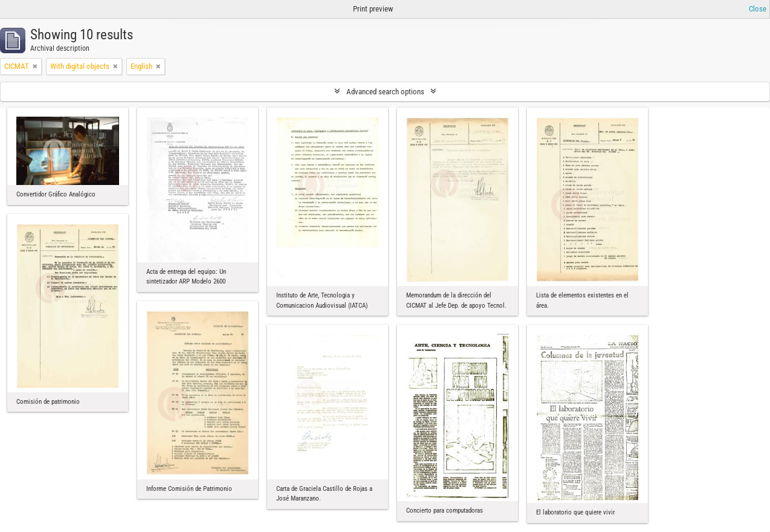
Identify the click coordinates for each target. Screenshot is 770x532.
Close (758, 9)
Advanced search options (385, 92)
